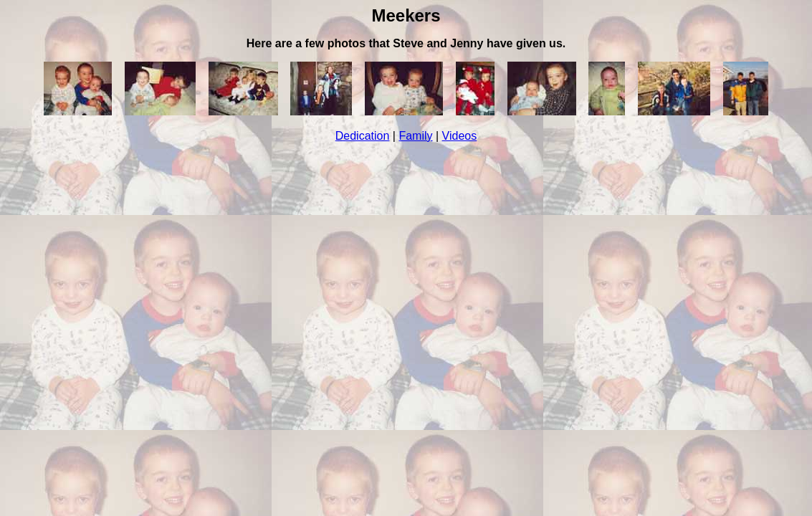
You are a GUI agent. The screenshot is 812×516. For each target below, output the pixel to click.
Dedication (363, 136)
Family (415, 136)
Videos (460, 136)
